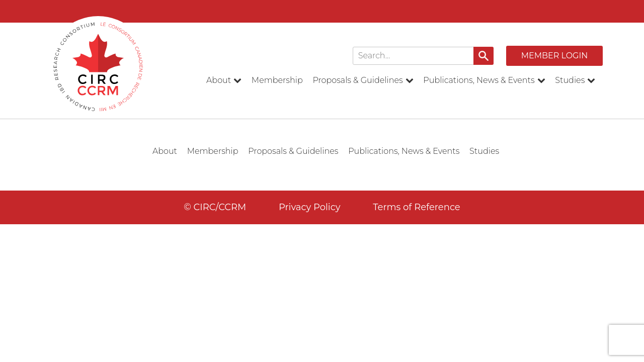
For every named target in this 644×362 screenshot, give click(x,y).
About (224, 80)
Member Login (555, 56)
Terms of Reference (417, 207)
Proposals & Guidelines (363, 80)
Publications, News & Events (484, 80)
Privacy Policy (309, 207)
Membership (277, 80)
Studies (575, 80)
